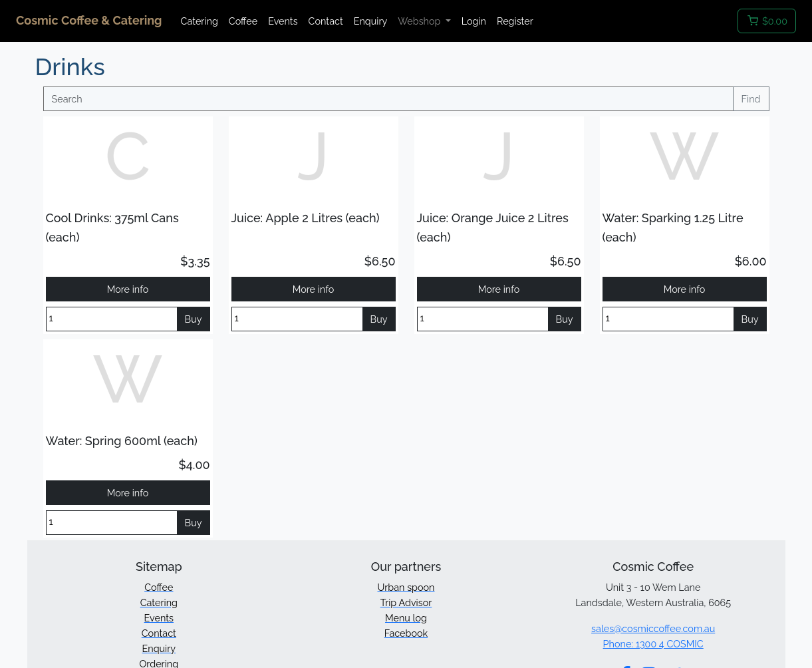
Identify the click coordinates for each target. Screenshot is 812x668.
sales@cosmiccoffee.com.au (653, 628)
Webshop (420, 21)
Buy (194, 319)
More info (128, 289)
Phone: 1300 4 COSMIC (653, 644)
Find (751, 99)
